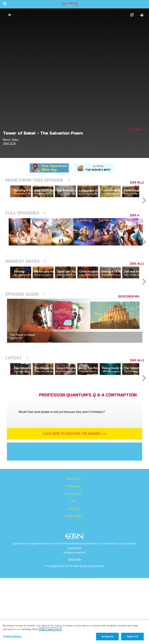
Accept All (107, 636)
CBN (75, 603)
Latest (17, 408)
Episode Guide (26, 344)
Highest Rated (26, 296)
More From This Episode (38, 180)
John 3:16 (9, 143)
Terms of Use (73, 545)
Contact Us (73, 575)
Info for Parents (73, 560)
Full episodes (26, 229)
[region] (74, 632)
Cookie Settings (73, 582)
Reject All (132, 636)
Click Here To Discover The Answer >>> (75, 500)
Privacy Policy (73, 552)
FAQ (73, 567)
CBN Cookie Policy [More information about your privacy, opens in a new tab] (50, 629)
